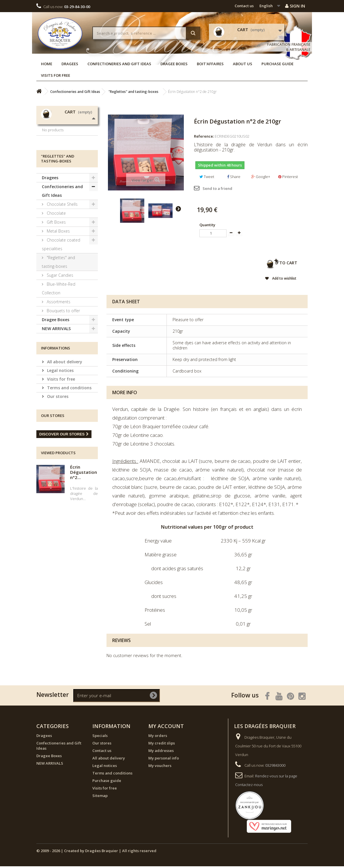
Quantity (207, 225)
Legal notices (60, 412)
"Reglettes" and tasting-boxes (58, 303)
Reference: (204, 136)
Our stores (57, 438)
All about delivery (64, 403)
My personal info (164, 760)
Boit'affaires (210, 64)
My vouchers (160, 767)
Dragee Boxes (174, 64)
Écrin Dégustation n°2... (84, 514)
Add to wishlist (273, 280)
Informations (56, 390)
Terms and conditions (69, 429)
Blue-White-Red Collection (59, 330)
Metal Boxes (58, 273)
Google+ (261, 177)
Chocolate (56, 255)
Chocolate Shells (62, 246)
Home (47, 64)
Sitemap (100, 797)
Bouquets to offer (63, 352)
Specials (100, 737)
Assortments (58, 343)
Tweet (207, 177)
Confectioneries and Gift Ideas (119, 64)
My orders (158, 737)
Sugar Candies (59, 317)
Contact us (244, 6)
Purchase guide (277, 64)
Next (178, 209)
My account (166, 728)
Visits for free (56, 75)
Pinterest (288, 177)
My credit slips (162, 745)
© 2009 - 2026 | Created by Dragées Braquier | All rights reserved (96, 852)
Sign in (295, 6)
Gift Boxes (56, 264)
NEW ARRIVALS (56, 370)
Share (234, 177)
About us (243, 64)
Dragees (70, 64)
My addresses (161, 752)
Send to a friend (217, 188)
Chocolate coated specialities (61, 286)
